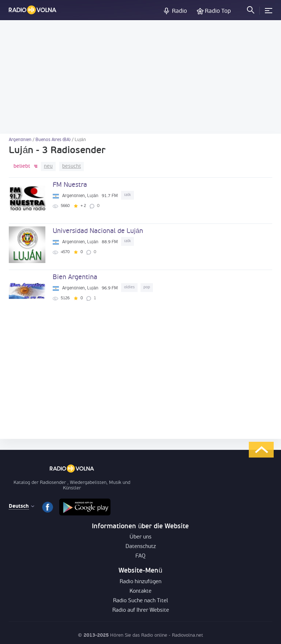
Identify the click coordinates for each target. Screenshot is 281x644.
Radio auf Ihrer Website (141, 610)
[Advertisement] (140, 77)
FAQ (140, 556)
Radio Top (218, 11)
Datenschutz (141, 547)
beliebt (22, 166)
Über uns (140, 537)
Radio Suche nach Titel (140, 601)
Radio (179, 11)
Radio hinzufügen (140, 582)
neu (48, 166)
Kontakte (140, 591)
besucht (72, 166)
